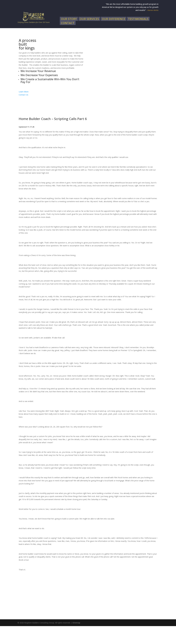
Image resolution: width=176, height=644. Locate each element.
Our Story (69, 37)
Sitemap (76, 640)
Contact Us (23, 113)
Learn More (24, 110)
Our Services (89, 37)
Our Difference (114, 37)
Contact (68, 41)
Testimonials (138, 37)
